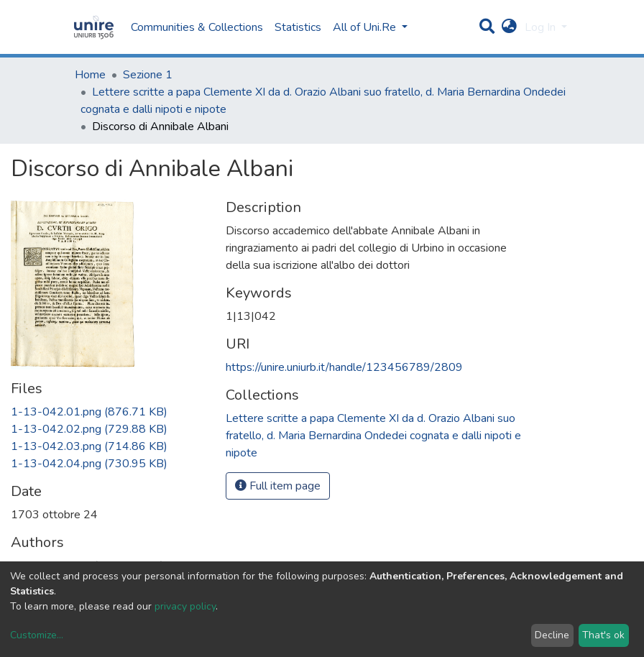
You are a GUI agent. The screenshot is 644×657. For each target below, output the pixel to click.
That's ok (603, 635)
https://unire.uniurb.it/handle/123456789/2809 (344, 367)
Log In (542, 27)
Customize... (37, 635)
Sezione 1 (148, 75)
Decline (552, 635)
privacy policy (185, 606)
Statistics (298, 27)
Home (90, 75)
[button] (509, 27)
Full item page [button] (278, 486)
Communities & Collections (197, 27)
